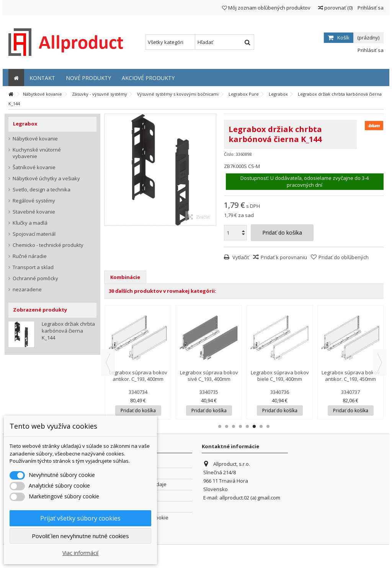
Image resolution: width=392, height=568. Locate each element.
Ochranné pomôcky (35, 278)
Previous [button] (108, 362)
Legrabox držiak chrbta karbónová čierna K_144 (68, 331)
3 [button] (234, 426)
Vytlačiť (240, 257)
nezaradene (27, 290)
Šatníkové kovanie (34, 167)
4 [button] (240, 426)
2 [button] (227, 426)
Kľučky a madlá (30, 223)
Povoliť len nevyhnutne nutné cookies (80, 536)
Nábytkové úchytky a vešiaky (46, 179)
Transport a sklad (33, 267)
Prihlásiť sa (370, 8)
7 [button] (261, 426)
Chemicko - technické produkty (48, 245)
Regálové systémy (34, 201)
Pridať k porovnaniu (284, 257)
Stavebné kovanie (34, 212)
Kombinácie (125, 277)
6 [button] (254, 426)
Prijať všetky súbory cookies (80, 518)
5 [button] (247, 426)
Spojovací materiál (34, 234)
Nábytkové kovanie (35, 139)
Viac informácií (80, 553)
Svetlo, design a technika (42, 190)
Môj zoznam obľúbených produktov (266, 8)
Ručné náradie (30, 256)
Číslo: (229, 154)
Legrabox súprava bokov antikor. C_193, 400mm (138, 376)
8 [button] (268, 426)
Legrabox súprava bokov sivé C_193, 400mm (209, 376)
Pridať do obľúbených (344, 257)
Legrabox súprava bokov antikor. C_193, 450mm (351, 376)
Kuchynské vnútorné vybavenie (37, 153)
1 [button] (220, 426)
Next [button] (380, 362)
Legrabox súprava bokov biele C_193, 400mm (280, 376)
